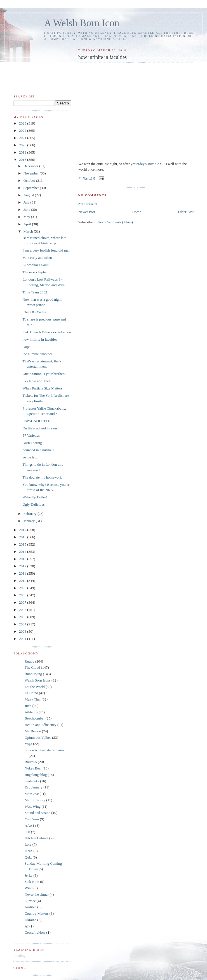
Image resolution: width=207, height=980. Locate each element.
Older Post (186, 212)
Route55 (31, 762)
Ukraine (30, 920)
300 (27, 832)
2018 (23, 160)
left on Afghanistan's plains (44, 750)
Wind (29, 888)
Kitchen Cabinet (37, 838)
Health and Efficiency (41, 725)
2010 (23, 581)
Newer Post (87, 212)
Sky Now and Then (37, 381)
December (31, 166)
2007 (23, 602)
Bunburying (33, 674)
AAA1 (30, 825)
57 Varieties (31, 435)
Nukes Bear (33, 768)
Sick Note (32, 882)
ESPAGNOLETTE (36, 421)
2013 (23, 559)
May (27, 217)
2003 (23, 631)
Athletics (31, 712)
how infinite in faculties (40, 339)
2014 (23, 552)
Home (137, 212)
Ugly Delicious (33, 504)
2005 (23, 617)
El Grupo (31, 693)
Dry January (34, 787)
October (30, 181)
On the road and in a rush (41, 428)
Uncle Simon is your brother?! (44, 374)
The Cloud (32, 667)
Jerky (29, 875)
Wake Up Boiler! (35, 497)
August (29, 195)
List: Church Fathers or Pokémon (47, 332)
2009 (23, 588)
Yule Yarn (32, 819)
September (32, 188)
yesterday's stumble (145, 164)
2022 (23, 131)
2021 (23, 138)
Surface (30, 901)
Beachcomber (35, 718)
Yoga (28, 744)
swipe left (30, 457)
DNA (29, 851)
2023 (23, 123)
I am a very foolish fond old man (46, 250)
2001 (23, 639)
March (29, 231)
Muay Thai (33, 699)
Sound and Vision (37, 813)
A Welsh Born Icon (82, 23)
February (30, 514)
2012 (23, 566)
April (28, 224)
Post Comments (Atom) (116, 222)
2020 (23, 145)
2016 (23, 537)
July (27, 202)
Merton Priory (35, 800)
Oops (26, 347)
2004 (23, 624)
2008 (23, 595)
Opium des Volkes (38, 738)
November (32, 173)
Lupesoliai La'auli (36, 265)
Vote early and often (37, 258)
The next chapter (35, 272)
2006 (23, 610)
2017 (23, 530)
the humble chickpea (37, 354)
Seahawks (32, 781)
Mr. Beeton (33, 731)
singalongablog (36, 775)
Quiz (28, 857)
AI (27, 926)
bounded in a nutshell (38, 450)
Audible (30, 907)
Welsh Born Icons (38, 680)
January (30, 521)
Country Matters (37, 913)
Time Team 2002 (35, 292)
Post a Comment (88, 204)
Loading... (21, 956)
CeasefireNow (35, 932)
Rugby (30, 661)
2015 (23, 544)
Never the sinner (37, 894)
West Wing (33, 806)
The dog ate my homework (42, 477)
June (27, 210)
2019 (23, 152)
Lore (28, 844)
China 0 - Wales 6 (35, 312)
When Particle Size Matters (42, 388)
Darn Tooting (32, 443)
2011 (23, 573)
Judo (28, 706)
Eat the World (35, 687)
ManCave (32, 794)
